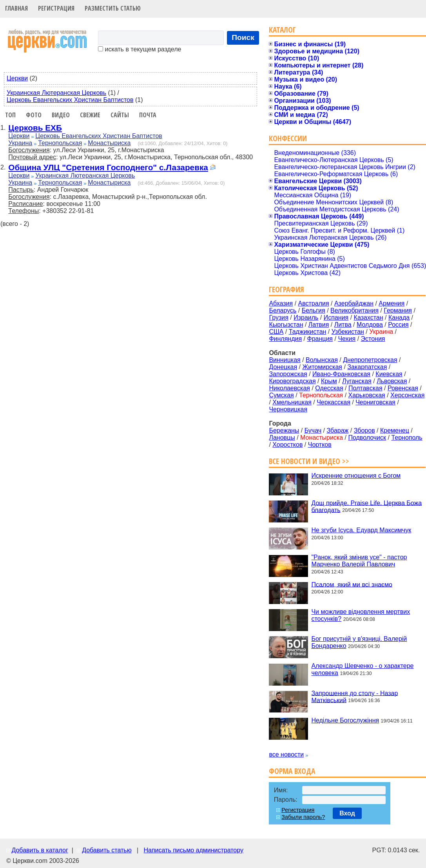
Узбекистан (348, 332)
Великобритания (354, 310)
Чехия (347, 339)
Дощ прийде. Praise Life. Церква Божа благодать (366, 506)
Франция (320, 339)
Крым (329, 381)
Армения (392, 303)
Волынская (322, 360)
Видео (61, 115)
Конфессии (288, 138)
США (276, 332)
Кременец (395, 430)
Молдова (370, 325)
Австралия (314, 303)
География (286, 289)
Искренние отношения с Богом (356, 476)
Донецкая (283, 367)
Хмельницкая (292, 402)
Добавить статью (107, 850)
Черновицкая (288, 409)
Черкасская (334, 402)
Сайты (120, 115)
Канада (399, 318)
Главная (16, 8)
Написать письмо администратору (193, 850)
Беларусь (283, 310)
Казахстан (369, 318)
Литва (343, 325)
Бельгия (314, 310)
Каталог (282, 30)
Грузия (278, 318)
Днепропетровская (370, 360)
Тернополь (407, 438)
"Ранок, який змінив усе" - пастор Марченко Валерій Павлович (359, 561)
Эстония (373, 339)
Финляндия (285, 339)
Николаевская (289, 388)
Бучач (313, 430)
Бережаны (284, 430)
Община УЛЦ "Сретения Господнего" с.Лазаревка (108, 167)
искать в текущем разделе (140, 49)
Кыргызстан (286, 325)
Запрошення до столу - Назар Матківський (354, 696)
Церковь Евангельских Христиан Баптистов (70, 100)
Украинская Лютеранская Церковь (56, 93)
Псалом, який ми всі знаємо (352, 584)
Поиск (243, 37)
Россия (398, 325)
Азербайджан (354, 303)
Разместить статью (113, 8)
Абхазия (281, 303)
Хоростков (287, 445)
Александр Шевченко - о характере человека (362, 669)
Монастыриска (109, 143)
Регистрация (56, 8)
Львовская (392, 381)
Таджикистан (308, 332)
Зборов (364, 430)
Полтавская (365, 388)
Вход (347, 813)
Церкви (17, 78)
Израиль (306, 318)
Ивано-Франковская (341, 374)
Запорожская (288, 374)
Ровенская (403, 388)
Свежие (90, 115)
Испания (336, 318)
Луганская (357, 381)
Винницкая (285, 360)
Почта (148, 115)
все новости (286, 754)
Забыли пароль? (303, 817)
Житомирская (322, 367)
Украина (20, 143)
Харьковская (367, 395)
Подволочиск (367, 438)
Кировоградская (292, 381)
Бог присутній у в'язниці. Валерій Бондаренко (359, 642)
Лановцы (282, 438)
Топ (10, 115)
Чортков (320, 445)
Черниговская (375, 402)
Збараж (337, 430)
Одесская (329, 388)
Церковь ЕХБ (35, 128)
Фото (34, 115)
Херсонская (407, 395)
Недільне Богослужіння (345, 720)
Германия (398, 310)
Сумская (281, 395)
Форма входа (292, 771)
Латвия (319, 325)
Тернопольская (60, 143)
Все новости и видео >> (309, 461)
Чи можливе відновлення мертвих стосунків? (361, 615)
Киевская (389, 374)
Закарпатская (367, 367)
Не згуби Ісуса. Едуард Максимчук (361, 530)
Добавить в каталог (40, 850)
